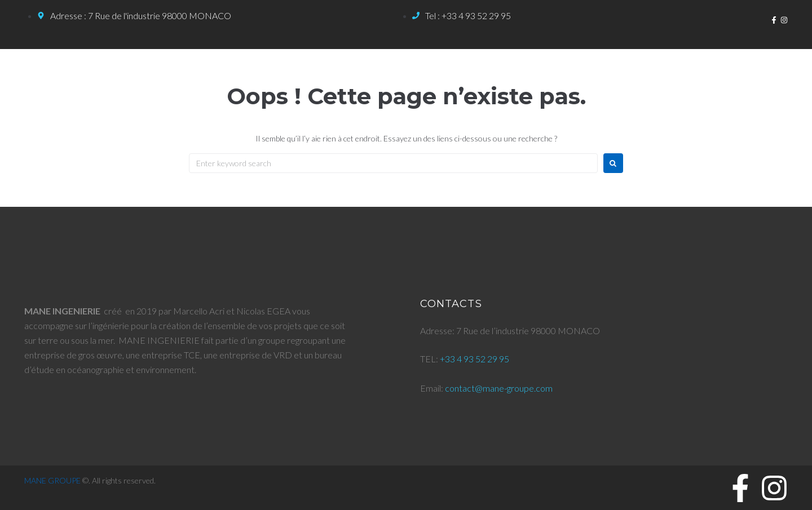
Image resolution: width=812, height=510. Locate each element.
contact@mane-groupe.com (499, 388)
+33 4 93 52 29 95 (475, 359)
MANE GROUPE (52, 480)
